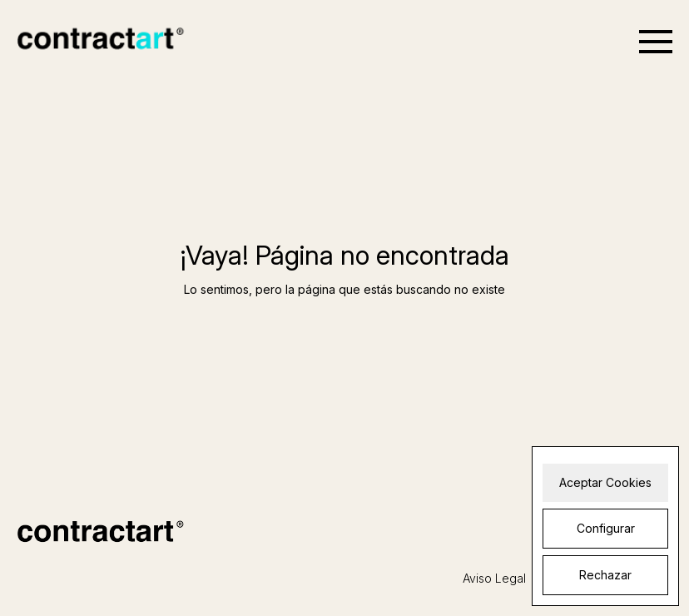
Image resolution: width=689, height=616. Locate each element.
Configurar (606, 528)
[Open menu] (656, 42)
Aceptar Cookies (605, 482)
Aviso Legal (494, 578)
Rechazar (605, 575)
